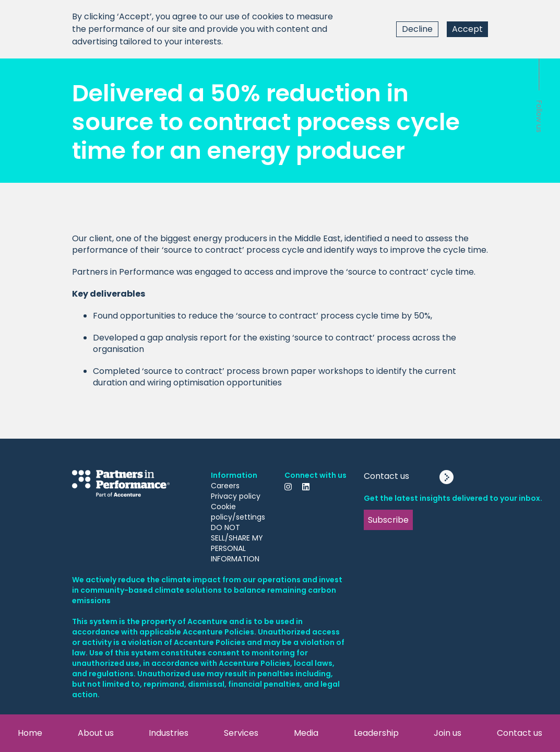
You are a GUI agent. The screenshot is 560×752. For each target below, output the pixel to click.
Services (241, 733)
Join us (448, 733)
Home (30, 733)
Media (306, 733)
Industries (169, 733)
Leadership (376, 733)
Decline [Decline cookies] (417, 29)
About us (96, 733)
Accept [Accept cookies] (467, 29)
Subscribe (388, 520)
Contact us (520, 733)
